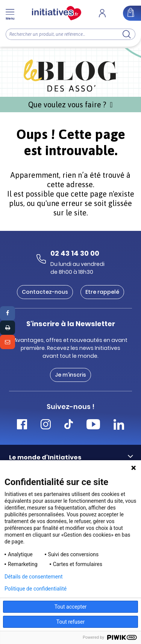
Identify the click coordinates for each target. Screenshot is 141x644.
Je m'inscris (70, 375)
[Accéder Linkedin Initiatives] (119, 425)
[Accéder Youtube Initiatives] (93, 425)
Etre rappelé (102, 292)
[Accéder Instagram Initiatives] (46, 425)
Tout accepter (71, 607)
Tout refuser (70, 622)
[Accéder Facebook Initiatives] (22, 425)
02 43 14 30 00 (75, 253)
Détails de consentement (34, 577)
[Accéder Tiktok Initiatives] (69, 425)
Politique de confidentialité (36, 589)
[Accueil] (57, 13)
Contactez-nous (45, 292)
